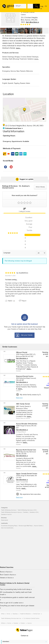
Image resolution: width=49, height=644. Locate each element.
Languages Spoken (9, 79)
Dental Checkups (33, 57)
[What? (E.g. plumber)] (20, 6)
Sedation (31, 59)
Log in (42, 8)
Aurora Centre (38, 526)
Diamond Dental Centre (25, 376)
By (22, 273)
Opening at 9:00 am (45, 354)
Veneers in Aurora (6, 578)
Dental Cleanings (8, 57)
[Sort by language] (41, 253)
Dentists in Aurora (6, 515)
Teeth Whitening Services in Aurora (11, 512)
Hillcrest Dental (22, 352)
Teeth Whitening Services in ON (27, 510)
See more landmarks (7, 528)
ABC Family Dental (23, 404)
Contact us (24, 636)
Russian (23, 83)
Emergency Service (9, 71)
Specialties (6, 67)
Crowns (23, 57)
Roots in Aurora (5, 572)
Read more (19, 398)
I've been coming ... (12, 280)
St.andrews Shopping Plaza (9, 526)
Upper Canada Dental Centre (27, 474)
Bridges (17, 57)
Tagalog (17, 83)
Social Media (8, 161)
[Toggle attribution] (43, 119)
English (5, 83)
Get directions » (32, 22)
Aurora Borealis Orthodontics (27, 424)
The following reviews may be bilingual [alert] (18, 261)
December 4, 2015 (10, 276)
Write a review (40, 187)
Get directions (21, 358)
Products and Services (10, 53)
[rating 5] (25, 25)
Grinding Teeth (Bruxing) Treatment (15, 59)
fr (46, 8)
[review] (24, 287)
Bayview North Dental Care (26, 450)
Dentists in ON (34, 512)
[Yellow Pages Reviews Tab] (24, 210)
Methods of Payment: (12, 149)
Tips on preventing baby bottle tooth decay (15, 589)
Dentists (26, 512)
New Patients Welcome (25, 71)
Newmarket (5, 520)
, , (30, 20)
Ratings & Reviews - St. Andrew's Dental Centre (16, 187)
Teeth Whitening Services (9, 510)
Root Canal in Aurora (7, 575)
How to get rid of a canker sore (11, 603)
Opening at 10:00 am (45, 406)
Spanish (11, 83)
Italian (28, 83)
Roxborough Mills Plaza (26, 526)
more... (18, 48)
